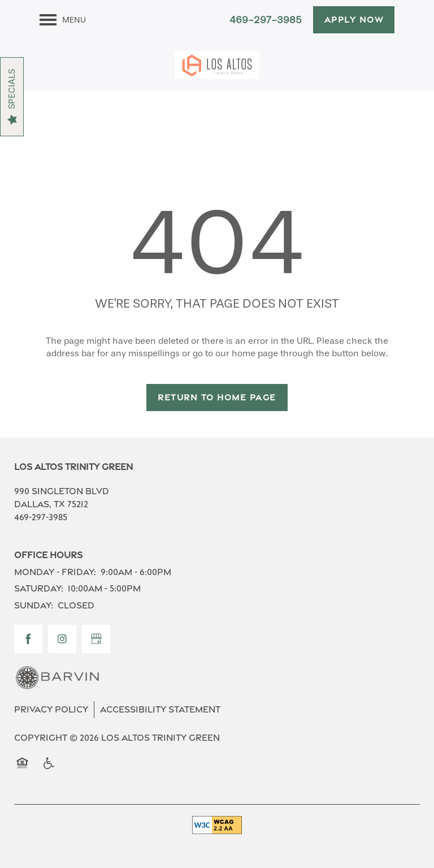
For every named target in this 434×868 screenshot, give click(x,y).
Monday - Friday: (55, 572)
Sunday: (34, 605)
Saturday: (39, 588)
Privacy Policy (51, 709)
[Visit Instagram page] (62, 639)
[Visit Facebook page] (28, 639)
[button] (354, 20)
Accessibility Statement (160, 709)
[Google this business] (96, 639)
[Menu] (63, 20)
